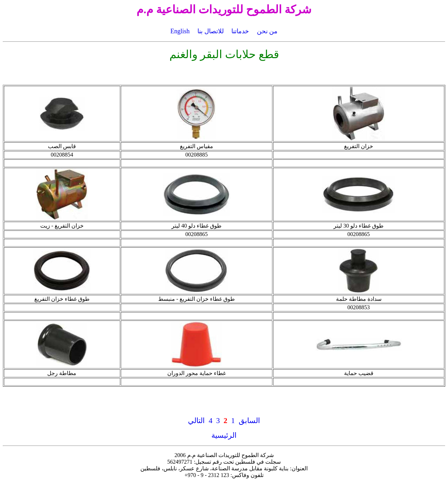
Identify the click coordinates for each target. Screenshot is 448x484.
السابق (249, 421)
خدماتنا (240, 31)
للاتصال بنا (211, 31)
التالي (196, 421)
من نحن (267, 31)
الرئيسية (224, 435)
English (180, 31)
